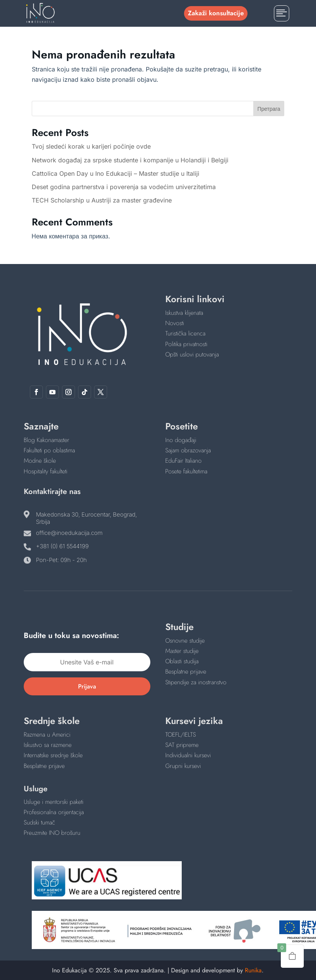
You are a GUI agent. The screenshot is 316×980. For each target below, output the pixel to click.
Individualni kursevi (188, 755)
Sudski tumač (39, 822)
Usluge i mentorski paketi (54, 802)
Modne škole (40, 461)
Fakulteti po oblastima (49, 450)
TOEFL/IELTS (181, 735)
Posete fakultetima (186, 471)
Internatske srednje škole (53, 755)
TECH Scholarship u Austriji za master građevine (102, 200)
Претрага (269, 109)
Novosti (175, 323)
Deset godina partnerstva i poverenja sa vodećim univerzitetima (124, 187)
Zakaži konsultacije (216, 13)
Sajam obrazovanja (188, 450)
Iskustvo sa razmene (48, 745)
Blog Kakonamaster (46, 440)
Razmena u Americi (47, 735)
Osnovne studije (185, 641)
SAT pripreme (182, 745)
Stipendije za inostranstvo (196, 682)
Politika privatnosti (186, 344)
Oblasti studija (182, 661)
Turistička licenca (185, 333)
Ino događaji (181, 440)
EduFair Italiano (183, 461)
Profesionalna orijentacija (54, 812)
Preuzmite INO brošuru (52, 833)
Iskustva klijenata (184, 313)
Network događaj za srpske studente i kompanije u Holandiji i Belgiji (130, 160)
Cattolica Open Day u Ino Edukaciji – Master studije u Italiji (116, 173)
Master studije (182, 651)
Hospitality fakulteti (46, 471)
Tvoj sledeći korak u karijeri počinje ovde (91, 146)
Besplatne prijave (186, 671)
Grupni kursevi (183, 766)
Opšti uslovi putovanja (192, 354)
